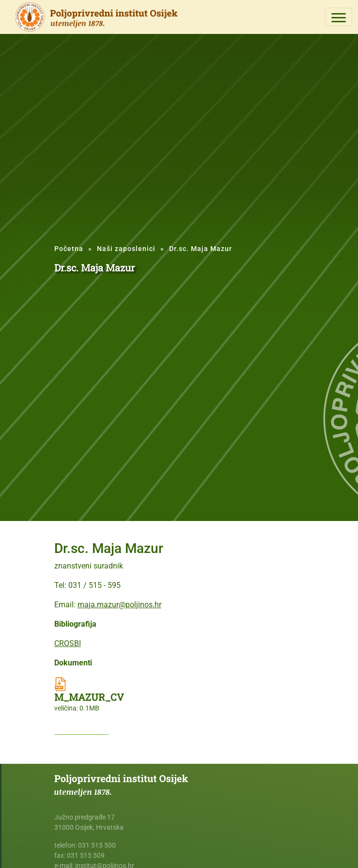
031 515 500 (97, 845)
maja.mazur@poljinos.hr (119, 605)
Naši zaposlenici (126, 249)
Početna (69, 249)
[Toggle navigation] (339, 17)
